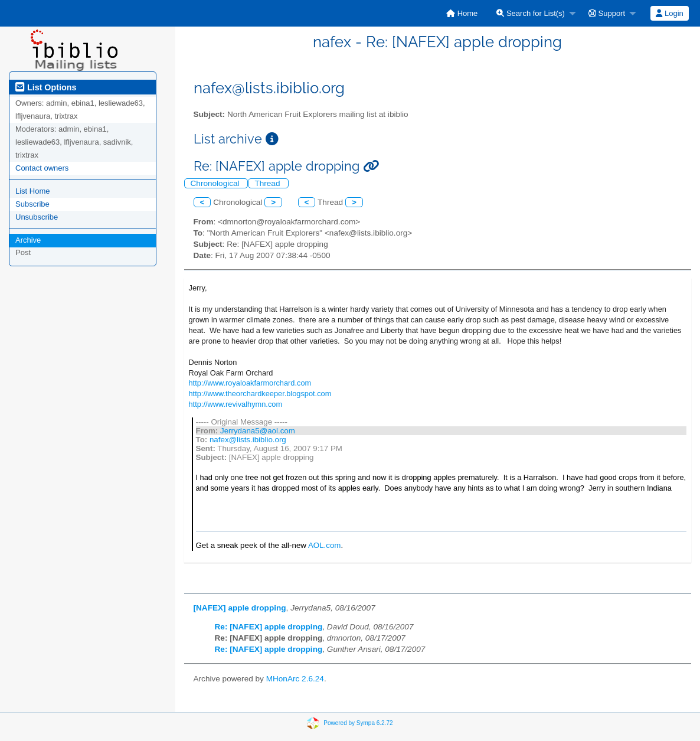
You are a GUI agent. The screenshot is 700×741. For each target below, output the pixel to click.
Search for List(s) (531, 13)
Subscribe (32, 204)
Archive (28, 240)
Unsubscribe (37, 217)
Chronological (216, 183)
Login (669, 13)
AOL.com (325, 545)
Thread (268, 183)
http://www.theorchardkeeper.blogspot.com (260, 394)
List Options (46, 87)
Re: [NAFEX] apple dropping (269, 627)
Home (462, 13)
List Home (33, 191)
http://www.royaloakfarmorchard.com (250, 383)
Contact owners (42, 168)
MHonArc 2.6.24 (295, 679)
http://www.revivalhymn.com (236, 404)
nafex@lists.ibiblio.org (248, 440)
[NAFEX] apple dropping (240, 608)
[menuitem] (462, 13)
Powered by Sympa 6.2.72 (358, 723)
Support (607, 13)
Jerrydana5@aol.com (258, 431)
